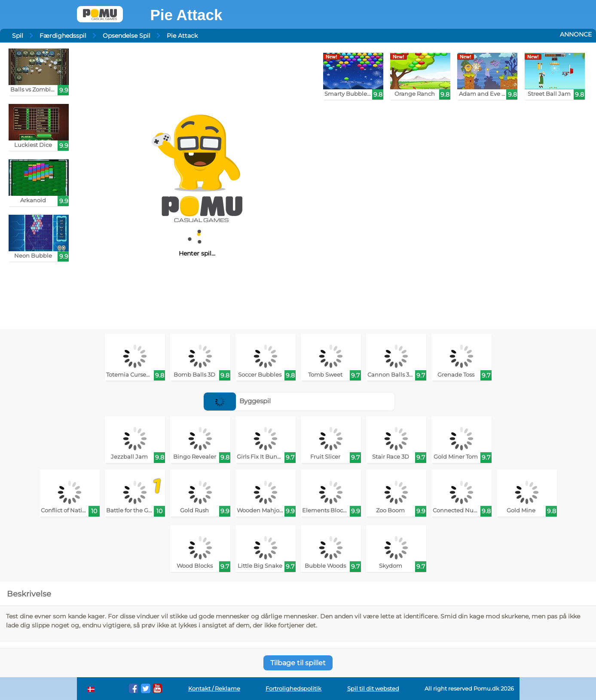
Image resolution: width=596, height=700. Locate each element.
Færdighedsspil (63, 36)
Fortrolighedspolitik (293, 689)
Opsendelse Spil (127, 36)
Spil (18, 36)
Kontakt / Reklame (214, 689)
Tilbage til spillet (298, 663)
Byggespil (237, 401)
